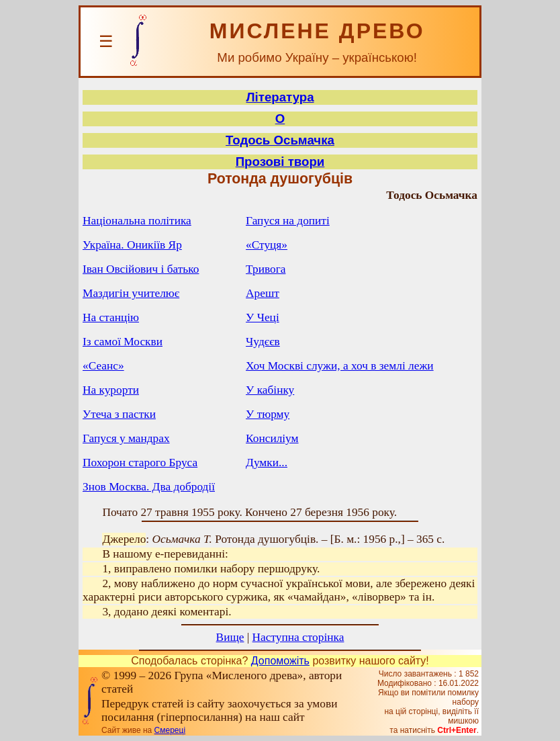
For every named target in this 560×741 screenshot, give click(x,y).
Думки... (267, 463)
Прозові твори (280, 162)
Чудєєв (263, 342)
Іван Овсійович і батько (141, 269)
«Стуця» (267, 245)
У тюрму (268, 414)
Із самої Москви (123, 342)
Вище (230, 637)
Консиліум (272, 438)
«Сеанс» (103, 366)
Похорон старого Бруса (140, 463)
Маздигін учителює (131, 293)
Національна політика (137, 221)
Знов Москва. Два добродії (149, 487)
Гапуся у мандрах (126, 438)
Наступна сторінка (298, 637)
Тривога (266, 269)
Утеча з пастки (119, 414)
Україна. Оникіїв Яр (132, 245)
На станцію (111, 317)
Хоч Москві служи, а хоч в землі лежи (340, 366)
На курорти (111, 390)
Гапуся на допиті (288, 221)
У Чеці (263, 317)
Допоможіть (280, 661)
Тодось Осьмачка (280, 140)
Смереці (170, 730)
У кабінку (270, 390)
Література (280, 97)
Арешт (263, 293)
